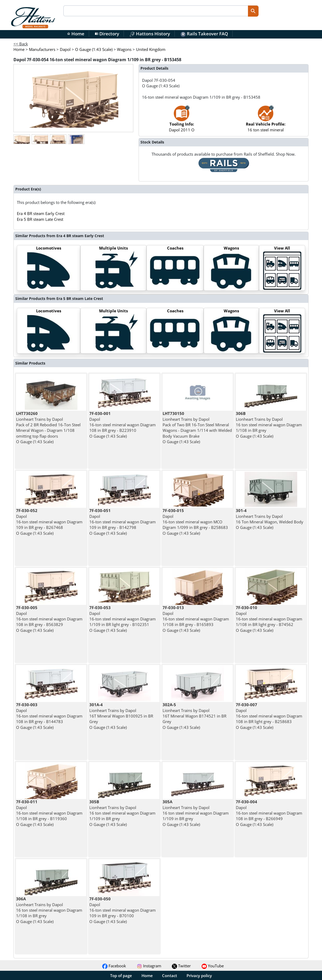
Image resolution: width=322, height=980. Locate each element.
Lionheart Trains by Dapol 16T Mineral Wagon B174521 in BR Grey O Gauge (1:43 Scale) (194, 716)
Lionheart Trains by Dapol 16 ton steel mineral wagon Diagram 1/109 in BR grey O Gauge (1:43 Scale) (122, 813)
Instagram (149, 966)
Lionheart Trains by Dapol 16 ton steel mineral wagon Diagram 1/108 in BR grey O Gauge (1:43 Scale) (269, 425)
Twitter (181, 966)
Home (76, 34)
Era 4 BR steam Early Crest (41, 213)
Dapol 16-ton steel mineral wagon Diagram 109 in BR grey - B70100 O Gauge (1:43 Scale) (123, 910)
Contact (170, 976)
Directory (107, 34)
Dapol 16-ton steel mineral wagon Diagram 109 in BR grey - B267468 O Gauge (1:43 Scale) (49, 522)
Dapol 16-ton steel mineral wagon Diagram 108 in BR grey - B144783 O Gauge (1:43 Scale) (49, 716)
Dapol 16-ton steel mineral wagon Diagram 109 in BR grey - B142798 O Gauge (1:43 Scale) (123, 522)
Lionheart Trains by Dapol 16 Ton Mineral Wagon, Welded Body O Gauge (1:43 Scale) (270, 519)
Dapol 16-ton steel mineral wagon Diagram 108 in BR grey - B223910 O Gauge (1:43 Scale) (123, 425)
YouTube (213, 966)
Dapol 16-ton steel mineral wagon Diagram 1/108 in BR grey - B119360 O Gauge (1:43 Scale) (49, 813)
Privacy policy (199, 976)
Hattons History (150, 34)
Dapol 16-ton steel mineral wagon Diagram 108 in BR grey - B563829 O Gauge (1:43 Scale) (49, 619)
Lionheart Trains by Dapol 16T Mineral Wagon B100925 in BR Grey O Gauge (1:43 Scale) (121, 716)
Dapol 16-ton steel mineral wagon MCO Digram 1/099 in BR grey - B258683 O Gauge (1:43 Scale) (195, 522)
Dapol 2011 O (182, 121)
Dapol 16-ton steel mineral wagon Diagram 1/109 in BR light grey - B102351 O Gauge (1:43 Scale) (123, 619)
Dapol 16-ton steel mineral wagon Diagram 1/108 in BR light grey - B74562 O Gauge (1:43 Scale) (269, 619)
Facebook (114, 966)
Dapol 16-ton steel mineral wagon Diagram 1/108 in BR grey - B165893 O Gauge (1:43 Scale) (196, 619)
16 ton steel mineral (266, 121)
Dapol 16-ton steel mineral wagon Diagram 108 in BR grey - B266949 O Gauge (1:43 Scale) (269, 813)
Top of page (121, 976)
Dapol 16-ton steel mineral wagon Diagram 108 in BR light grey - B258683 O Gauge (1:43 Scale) (269, 716)
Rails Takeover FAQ (204, 34)
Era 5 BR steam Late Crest (40, 219)
